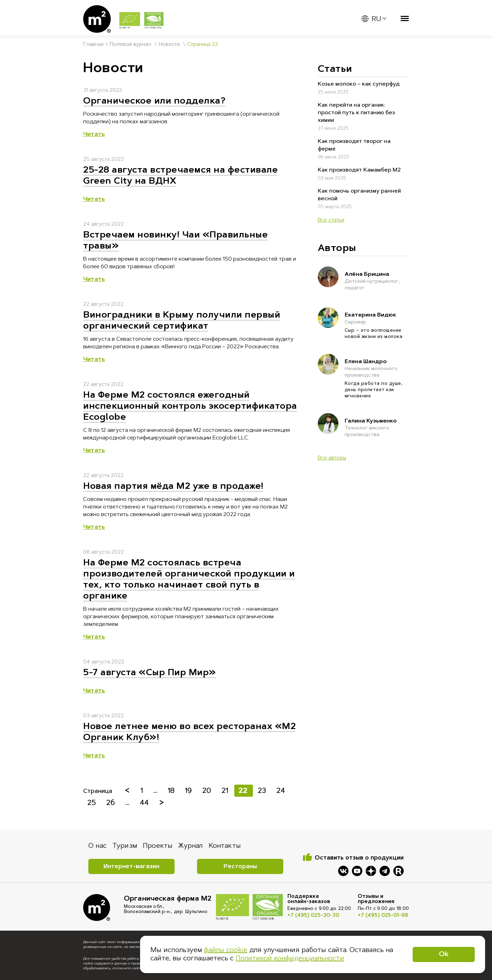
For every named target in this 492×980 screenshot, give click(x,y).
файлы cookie (226, 950)
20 (208, 791)
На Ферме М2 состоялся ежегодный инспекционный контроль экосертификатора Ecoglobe (190, 407)
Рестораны (240, 867)
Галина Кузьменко (377, 428)
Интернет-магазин (131, 867)
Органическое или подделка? (154, 101)
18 (172, 791)
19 (189, 791)
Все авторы (332, 458)
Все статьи (331, 220)
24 (281, 791)
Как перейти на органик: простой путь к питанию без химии (356, 113)
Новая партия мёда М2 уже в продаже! (173, 487)
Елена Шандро (377, 369)
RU (371, 19)
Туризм (125, 846)
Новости (169, 45)
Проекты (158, 846)
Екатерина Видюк (377, 319)
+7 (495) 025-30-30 (313, 916)
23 (263, 791)
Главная (93, 45)
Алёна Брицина (377, 282)
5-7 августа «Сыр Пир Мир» (150, 673)
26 (112, 803)
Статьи (335, 69)
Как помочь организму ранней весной (359, 195)
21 (226, 791)
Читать (94, 135)
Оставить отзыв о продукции (359, 858)
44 (145, 803)
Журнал (190, 846)
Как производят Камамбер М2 (359, 170)
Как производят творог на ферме (354, 145)
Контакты (225, 846)
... (156, 791)
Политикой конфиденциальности (290, 959)
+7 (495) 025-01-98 (383, 916)
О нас (97, 846)
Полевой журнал (130, 45)
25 (93, 803)
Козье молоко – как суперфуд (359, 84)
